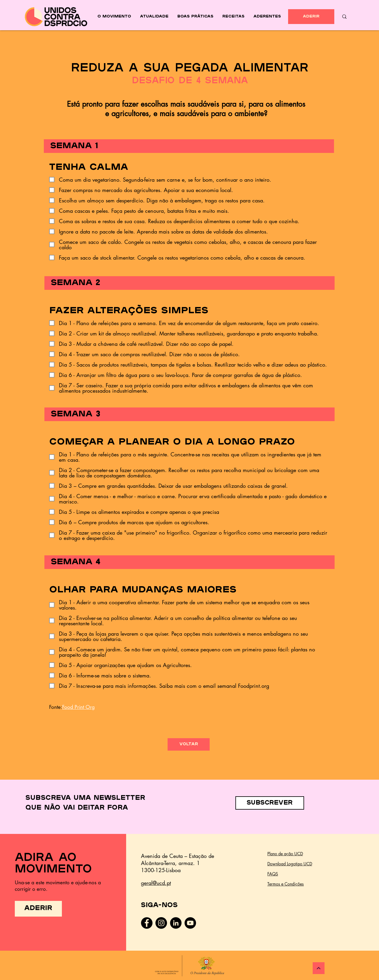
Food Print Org (78, 707)
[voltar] (189, 744)
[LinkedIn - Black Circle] (176, 923)
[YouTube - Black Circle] (190, 923)
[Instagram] (161, 923)
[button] (270, 803)
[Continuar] (319, 968)
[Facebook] (147, 923)
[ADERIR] (311, 17)
